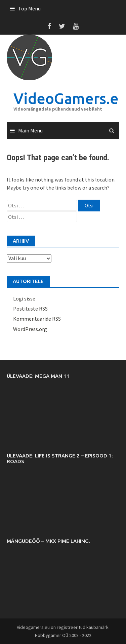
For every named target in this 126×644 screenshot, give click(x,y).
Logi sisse (24, 298)
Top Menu (29, 8)
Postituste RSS (30, 309)
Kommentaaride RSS (37, 319)
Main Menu (30, 130)
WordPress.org (30, 329)
